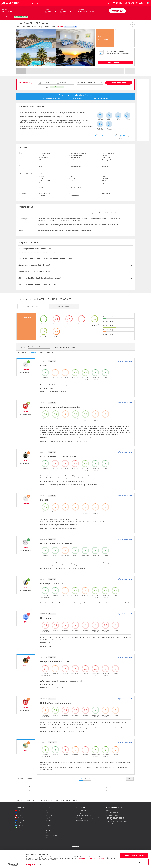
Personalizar (134, 861)
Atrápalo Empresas (51, 835)
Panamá (20, 818)
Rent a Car (49, 823)
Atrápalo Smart (50, 838)
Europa (34, 800)
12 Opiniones (105, 39)
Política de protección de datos (85, 823)
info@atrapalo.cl (115, 824)
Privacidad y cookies (82, 820)
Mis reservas (109, 810)
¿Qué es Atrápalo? (81, 810)
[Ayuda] (140, 3)
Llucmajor (56, 800)
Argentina (21, 825)
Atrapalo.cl (20, 800)
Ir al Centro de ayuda (112, 813)
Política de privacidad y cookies (91, 858)
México (20, 828)
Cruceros (48, 820)
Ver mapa (60, 27)
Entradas (48, 825)
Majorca (48, 800)
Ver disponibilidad (119, 83)
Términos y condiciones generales (85, 815)
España (41, 800)
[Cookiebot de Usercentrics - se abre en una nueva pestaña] (13, 864)
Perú (19, 815)
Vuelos (47, 810)
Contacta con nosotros (112, 815)
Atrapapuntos (50, 833)
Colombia (21, 813)
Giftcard (48, 830)
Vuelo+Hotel (49, 815)
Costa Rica (21, 820)
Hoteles (27, 800)
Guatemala (21, 823)
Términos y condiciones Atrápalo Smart (87, 818)
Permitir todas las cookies (134, 855)
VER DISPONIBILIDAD (115, 62)
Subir (130, 779)
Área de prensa (80, 813)
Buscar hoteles (117, 11)
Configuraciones (32, 864)
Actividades (49, 828)
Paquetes (48, 818)
